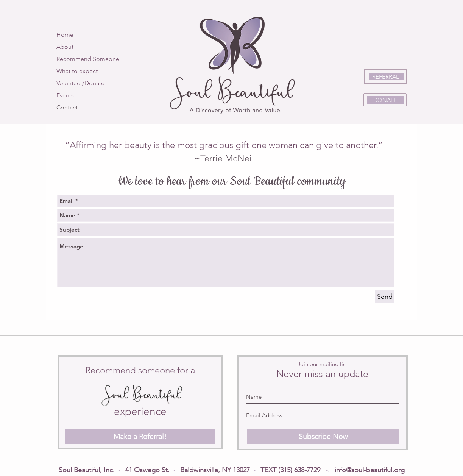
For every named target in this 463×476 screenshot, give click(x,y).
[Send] (385, 297)
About (65, 47)
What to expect (77, 71)
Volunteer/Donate (80, 83)
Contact (67, 107)
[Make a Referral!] (140, 437)
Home (65, 35)
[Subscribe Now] (323, 436)
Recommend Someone (88, 59)
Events (65, 95)
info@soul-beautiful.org (370, 470)
